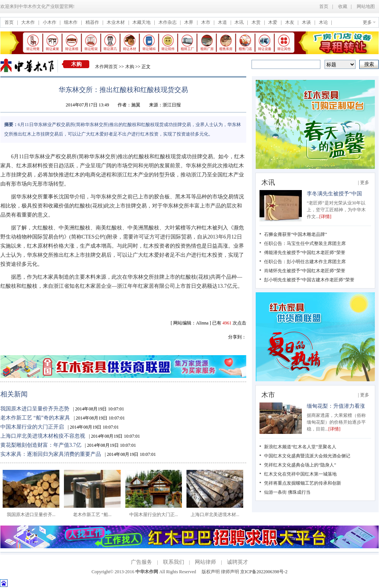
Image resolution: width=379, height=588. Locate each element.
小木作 (50, 22)
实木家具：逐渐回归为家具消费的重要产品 (51, 454)
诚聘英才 (238, 562)
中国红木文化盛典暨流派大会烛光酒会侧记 (307, 456)
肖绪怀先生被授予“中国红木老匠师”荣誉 (305, 271)
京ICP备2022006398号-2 (264, 572)
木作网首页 (106, 67)
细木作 (71, 22)
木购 (76, 64)
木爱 (273, 22)
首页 (324, 6)
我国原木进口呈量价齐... (31, 512)
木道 (223, 22)
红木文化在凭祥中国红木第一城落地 (300, 474)
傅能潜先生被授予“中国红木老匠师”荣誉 (305, 253)
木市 (206, 22)
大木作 (29, 22)
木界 (189, 22)
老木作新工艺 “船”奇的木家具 (35, 418)
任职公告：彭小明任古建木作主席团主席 (305, 262)
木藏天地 (142, 22)
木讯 (240, 22)
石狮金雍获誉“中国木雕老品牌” (296, 234)
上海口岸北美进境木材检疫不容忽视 (43, 436)
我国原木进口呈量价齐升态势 (35, 409)
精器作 (93, 22)
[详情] (325, 217)
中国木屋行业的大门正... (154, 512)
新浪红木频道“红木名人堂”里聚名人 (300, 447)
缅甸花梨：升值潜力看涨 (336, 406)
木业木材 (116, 22)
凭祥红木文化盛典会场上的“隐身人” (300, 465)
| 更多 (364, 182)
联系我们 (174, 562)
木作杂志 (168, 22)
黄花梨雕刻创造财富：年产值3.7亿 (41, 445)
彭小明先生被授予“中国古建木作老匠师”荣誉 (309, 280)
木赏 (257, 22)
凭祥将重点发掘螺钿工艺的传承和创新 (303, 483)
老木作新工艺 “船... (92, 512)
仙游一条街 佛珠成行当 (287, 492)
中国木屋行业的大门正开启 (32, 427)
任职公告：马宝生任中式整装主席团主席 (305, 243)
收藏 (343, 6)
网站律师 (205, 562)
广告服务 (141, 562)
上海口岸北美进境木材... (215, 512)
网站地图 (366, 6)
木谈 (307, 22)
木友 (290, 22)
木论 (324, 22)
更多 (367, 22)
